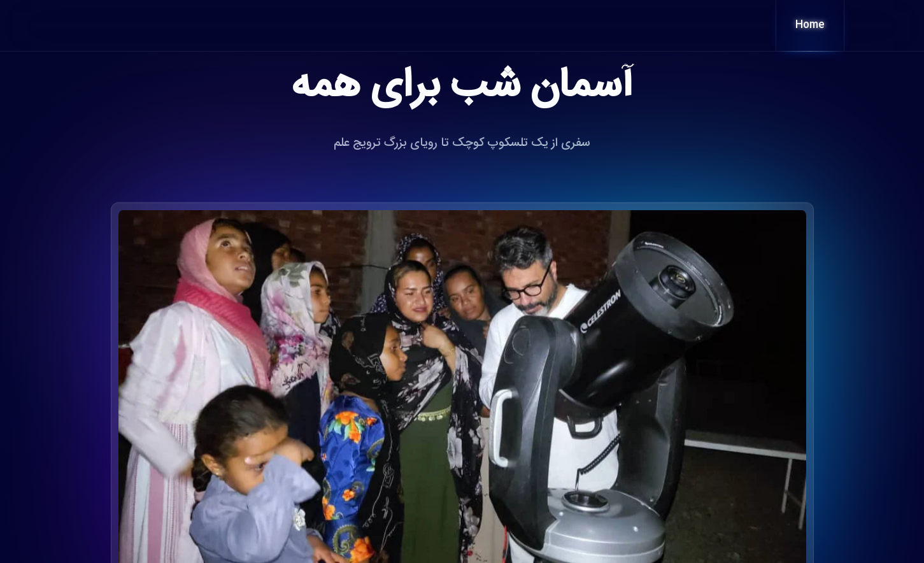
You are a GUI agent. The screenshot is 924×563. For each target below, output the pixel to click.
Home (810, 25)
